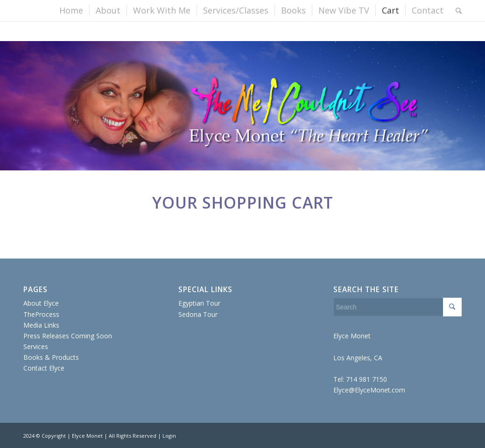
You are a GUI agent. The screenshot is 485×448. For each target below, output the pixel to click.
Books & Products (51, 357)
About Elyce (41, 303)
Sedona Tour (198, 314)
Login (169, 436)
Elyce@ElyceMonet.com (369, 390)
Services (36, 346)
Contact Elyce (44, 368)
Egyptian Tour (199, 303)
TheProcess (41, 314)
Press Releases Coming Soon (68, 336)
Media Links (41, 325)
